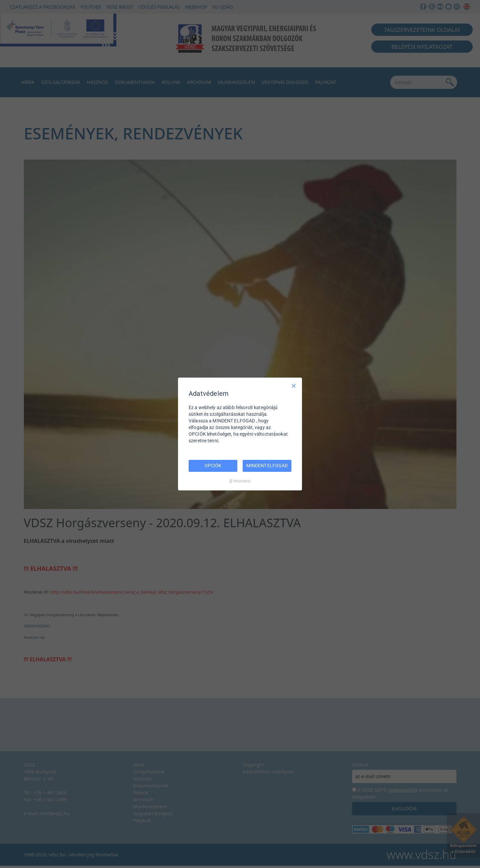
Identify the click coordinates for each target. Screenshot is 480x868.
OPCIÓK (213, 466)
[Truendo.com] (240, 481)
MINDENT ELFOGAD (267, 466)
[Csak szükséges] (294, 386)
